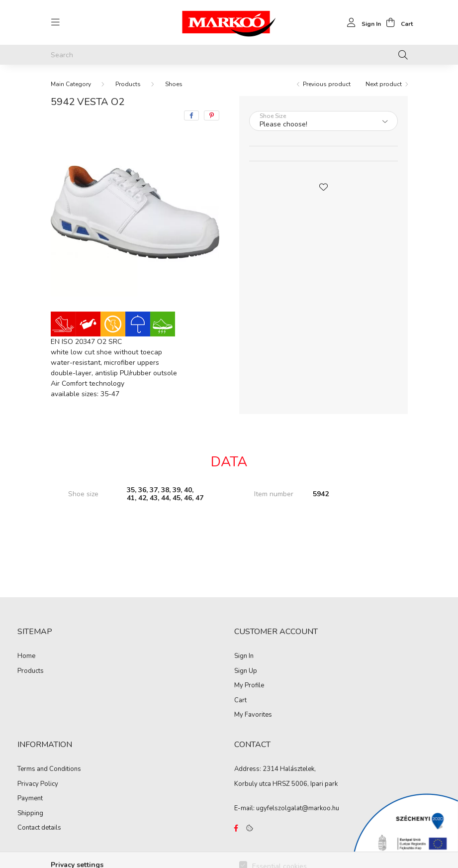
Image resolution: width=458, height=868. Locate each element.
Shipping (30, 814)
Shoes (174, 84)
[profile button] (361, 22)
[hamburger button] (56, 22)
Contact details (39, 828)
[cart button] (397, 22)
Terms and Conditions (49, 769)
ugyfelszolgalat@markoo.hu (298, 808)
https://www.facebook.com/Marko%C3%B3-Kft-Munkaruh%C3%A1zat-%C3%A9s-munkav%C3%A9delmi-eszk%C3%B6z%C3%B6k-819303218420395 (236, 828)
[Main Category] (71, 84)
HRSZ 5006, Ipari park (305, 784)
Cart (240, 701)
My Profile (249, 686)
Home (26, 656)
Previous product (327, 84)
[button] (323, 186)
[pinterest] (212, 115)
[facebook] (191, 115)
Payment (30, 799)
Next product (384, 84)
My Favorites (253, 715)
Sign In (244, 656)
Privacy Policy (38, 784)
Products (128, 84)
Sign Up (246, 671)
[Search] (229, 55)
